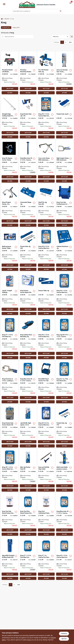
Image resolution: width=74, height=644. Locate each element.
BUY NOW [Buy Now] (10, 93)
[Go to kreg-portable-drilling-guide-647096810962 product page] (10, 559)
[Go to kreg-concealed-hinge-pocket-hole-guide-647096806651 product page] (28, 206)
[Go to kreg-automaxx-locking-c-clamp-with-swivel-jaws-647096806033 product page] (10, 206)
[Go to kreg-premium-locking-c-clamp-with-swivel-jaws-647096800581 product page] (10, 382)
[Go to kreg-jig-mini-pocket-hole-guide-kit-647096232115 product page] (28, 471)
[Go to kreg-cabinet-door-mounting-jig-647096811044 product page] (28, 338)
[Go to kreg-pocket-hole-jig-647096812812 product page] (28, 117)
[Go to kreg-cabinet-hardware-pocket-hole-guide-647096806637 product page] (64, 250)
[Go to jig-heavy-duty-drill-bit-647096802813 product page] (28, 426)
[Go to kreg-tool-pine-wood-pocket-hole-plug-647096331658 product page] (28, 515)
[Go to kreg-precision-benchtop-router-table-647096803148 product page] (28, 73)
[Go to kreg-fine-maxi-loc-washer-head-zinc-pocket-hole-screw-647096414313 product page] (28, 559)
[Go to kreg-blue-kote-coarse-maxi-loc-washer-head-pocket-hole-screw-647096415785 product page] (64, 515)
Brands (7, 19)
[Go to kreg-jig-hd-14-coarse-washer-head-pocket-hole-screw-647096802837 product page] (64, 338)
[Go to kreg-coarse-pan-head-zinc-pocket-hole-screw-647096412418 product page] (46, 559)
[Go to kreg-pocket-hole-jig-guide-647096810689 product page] (46, 73)
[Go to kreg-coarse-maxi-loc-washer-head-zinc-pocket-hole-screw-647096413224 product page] (64, 294)
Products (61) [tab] (6, 28)
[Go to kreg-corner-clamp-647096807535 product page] (10, 161)
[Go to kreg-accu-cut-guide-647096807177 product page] (64, 73)
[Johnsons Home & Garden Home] (27, 5)
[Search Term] (37, 11)
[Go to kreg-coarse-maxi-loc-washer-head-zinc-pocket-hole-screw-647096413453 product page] (46, 250)
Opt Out (64, 639)
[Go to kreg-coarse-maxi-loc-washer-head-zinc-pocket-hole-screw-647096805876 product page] (46, 117)
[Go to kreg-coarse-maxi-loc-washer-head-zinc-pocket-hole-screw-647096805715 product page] (10, 471)
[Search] (61, 11)
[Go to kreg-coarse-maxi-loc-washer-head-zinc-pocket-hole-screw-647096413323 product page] (46, 338)
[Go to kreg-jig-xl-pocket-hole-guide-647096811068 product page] (64, 117)
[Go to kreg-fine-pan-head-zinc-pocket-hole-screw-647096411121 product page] (64, 382)
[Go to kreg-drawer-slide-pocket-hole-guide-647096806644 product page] (46, 294)
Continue (64, 634)
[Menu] (4, 4)
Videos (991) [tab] (16, 28)
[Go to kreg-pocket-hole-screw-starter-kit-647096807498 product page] (10, 426)
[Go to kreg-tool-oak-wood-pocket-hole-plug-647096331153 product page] (10, 515)
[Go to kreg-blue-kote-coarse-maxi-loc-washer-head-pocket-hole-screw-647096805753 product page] (28, 382)
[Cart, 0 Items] (70, 3)
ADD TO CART (10, 89)
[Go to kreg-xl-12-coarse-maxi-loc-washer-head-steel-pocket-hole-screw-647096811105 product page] (46, 426)
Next (70, 42)
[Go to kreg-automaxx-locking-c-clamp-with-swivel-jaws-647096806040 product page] (46, 161)
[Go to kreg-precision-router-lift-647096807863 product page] (10, 73)
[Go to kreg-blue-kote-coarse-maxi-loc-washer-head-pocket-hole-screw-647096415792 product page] (28, 161)
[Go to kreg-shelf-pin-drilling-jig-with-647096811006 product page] (46, 206)
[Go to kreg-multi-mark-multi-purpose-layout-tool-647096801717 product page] (64, 471)
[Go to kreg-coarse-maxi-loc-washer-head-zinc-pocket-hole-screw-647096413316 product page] (64, 559)
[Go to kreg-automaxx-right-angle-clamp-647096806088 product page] (64, 161)
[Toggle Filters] (72, 37)
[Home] (2, 19)
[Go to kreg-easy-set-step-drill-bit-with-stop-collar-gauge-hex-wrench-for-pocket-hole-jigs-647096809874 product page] (46, 471)
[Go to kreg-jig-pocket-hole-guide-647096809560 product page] (28, 250)
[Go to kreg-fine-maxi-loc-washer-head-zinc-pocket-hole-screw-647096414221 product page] (10, 338)
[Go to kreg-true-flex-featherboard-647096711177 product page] (64, 206)
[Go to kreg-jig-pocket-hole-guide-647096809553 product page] (64, 426)
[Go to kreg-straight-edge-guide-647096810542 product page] (10, 117)
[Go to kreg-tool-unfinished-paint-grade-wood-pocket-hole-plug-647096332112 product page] (46, 515)
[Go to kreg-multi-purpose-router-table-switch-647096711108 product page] (10, 250)
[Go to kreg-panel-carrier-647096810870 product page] (46, 382)
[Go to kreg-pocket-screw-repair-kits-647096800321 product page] (28, 294)
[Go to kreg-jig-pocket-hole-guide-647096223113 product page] (10, 294)
